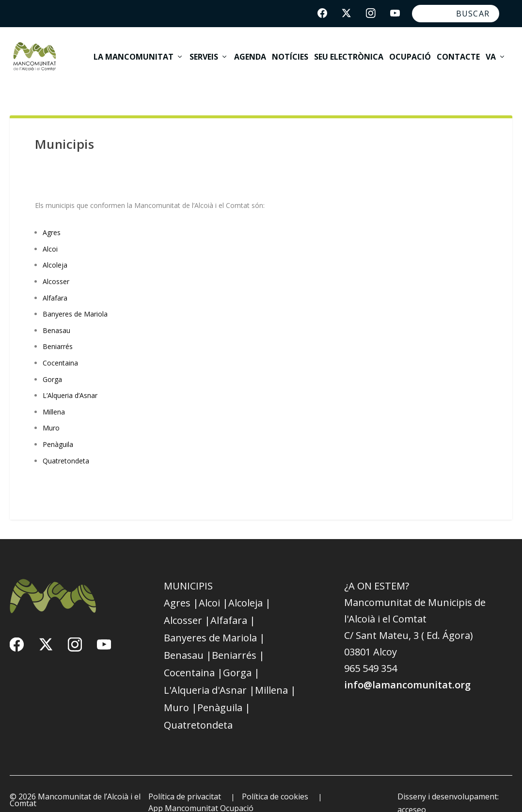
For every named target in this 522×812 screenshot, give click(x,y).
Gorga (52, 360)
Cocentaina (60, 343)
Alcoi (50, 230)
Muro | (181, 688)
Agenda (250, 52)
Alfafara (55, 279)
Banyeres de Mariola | (214, 618)
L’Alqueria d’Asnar (70, 376)
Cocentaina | (193, 653)
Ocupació (410, 52)
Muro (51, 409)
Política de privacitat (185, 777)
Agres (52, 213)
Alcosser (56, 262)
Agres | (181, 583)
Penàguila (58, 425)
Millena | (276, 671)
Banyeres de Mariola (75, 295)
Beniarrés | (238, 636)
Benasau (56, 311)
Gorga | (241, 653)
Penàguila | (224, 688)
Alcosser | (187, 601)
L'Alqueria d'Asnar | (209, 671)
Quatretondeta (66, 441)
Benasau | (188, 636)
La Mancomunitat (134, 52)
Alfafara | (233, 601)
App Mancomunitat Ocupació (201, 789)
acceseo (412, 791)
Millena (54, 392)
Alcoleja (55, 246)
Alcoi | (214, 583)
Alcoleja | (250, 583)
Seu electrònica (349, 52)
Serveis (204, 52)
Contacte (458, 52)
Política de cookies (275, 777)
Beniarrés (58, 327)
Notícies (290, 52)
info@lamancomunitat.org (407, 665)
